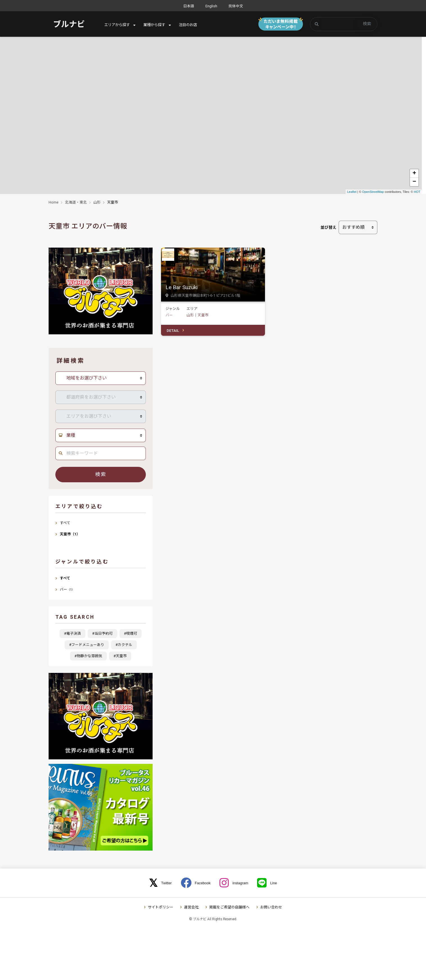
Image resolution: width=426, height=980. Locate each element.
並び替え (328, 227)
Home (54, 202)
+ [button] (414, 173)
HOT (417, 192)
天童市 (203, 315)
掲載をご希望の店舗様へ (229, 907)
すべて (65, 523)
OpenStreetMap (373, 192)
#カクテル (124, 645)
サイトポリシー (161, 907)
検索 (367, 24)
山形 (97, 202)
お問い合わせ (271, 907)
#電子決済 (72, 633)
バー (169, 315)
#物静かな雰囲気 (88, 656)
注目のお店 (192, 25)
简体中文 (236, 6)
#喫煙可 (131, 633)
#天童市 (120, 656)
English (211, 6)
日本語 (189, 6)
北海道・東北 (76, 202)
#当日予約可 (102, 633)
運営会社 (191, 907)
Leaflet (352, 192)
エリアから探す (118, 25)
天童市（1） (70, 534)
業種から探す (157, 25)
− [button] (414, 182)
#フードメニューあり (87, 645)
